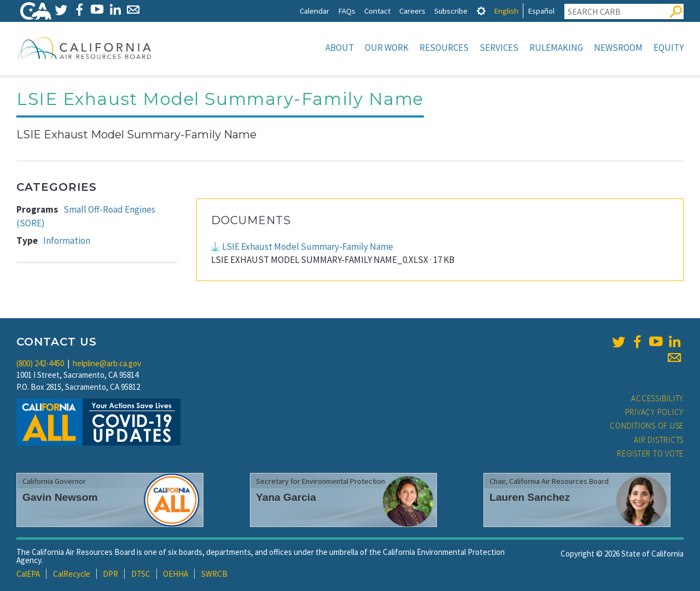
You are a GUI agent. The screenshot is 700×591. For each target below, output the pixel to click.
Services (499, 48)
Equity (669, 48)
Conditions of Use (647, 426)
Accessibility (657, 398)
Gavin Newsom (60, 497)
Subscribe (451, 11)
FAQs (347, 11)
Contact (377, 11)
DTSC (141, 574)
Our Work (387, 48)
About (340, 48)
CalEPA (28, 574)
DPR (110, 574)
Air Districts (659, 440)
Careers (412, 11)
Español (541, 11)
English (506, 11)
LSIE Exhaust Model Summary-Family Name (308, 247)
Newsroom (618, 48)
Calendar (314, 11)
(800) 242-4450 (40, 363)
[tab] (481, 11)
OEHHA (176, 574)
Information (67, 241)
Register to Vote (650, 454)
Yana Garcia (286, 497)
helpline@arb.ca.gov (107, 363)
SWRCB (214, 574)
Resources (444, 48)
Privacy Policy (655, 412)
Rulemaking (556, 48)
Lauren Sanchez (530, 497)
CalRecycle (72, 574)
